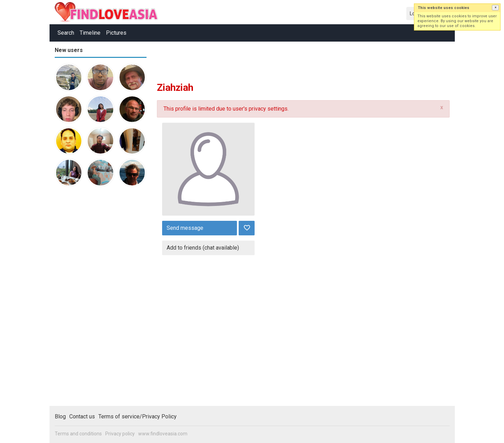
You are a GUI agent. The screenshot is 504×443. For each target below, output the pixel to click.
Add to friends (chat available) (203, 248)
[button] (495, 8)
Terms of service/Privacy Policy (138, 416)
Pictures (116, 33)
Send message (185, 228)
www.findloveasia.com (163, 434)
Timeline (90, 33)
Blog (60, 416)
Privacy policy (120, 434)
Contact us (82, 416)
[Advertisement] (82, 299)
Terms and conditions (78, 434)
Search (66, 33)
